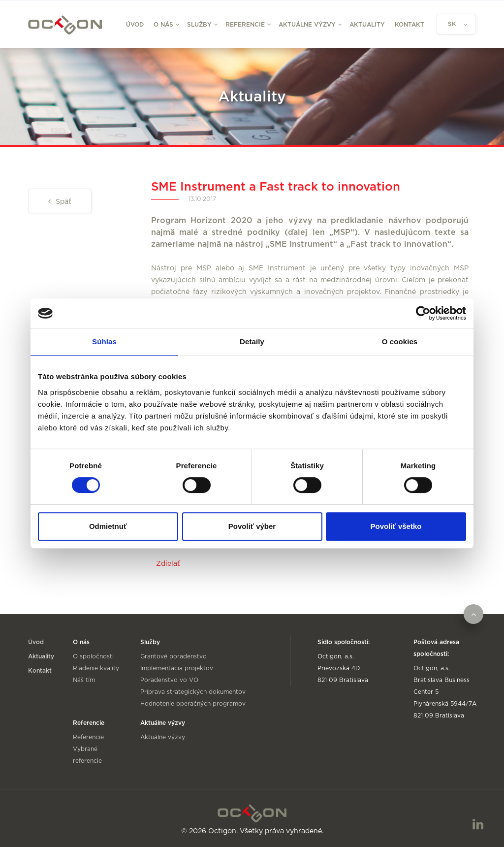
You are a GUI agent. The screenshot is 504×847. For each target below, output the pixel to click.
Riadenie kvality (96, 668)
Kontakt (409, 25)
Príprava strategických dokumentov (193, 692)
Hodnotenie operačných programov (193, 704)
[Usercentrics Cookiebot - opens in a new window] (423, 313)
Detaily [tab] (252, 342)
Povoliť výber (252, 526)
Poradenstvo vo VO (169, 680)
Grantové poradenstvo (173, 656)
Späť (63, 202)
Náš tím (84, 680)
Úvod (135, 25)
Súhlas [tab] (104, 342)
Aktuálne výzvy (163, 737)
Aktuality (367, 25)
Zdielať (168, 564)
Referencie (88, 737)
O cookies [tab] (400, 342)
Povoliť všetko (396, 526)
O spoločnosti (93, 656)
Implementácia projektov (177, 668)
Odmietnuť (108, 526)
